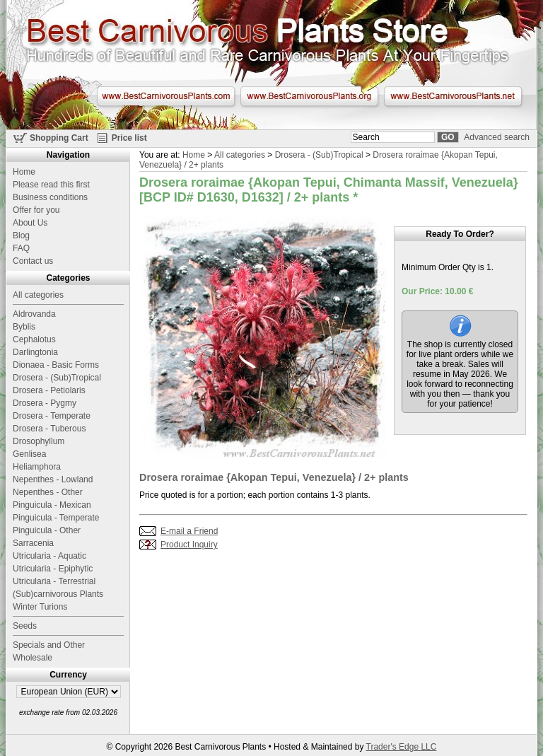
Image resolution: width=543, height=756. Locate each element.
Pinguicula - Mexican (52, 505)
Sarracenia (33, 543)
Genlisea (29, 454)
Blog (21, 235)
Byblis (24, 327)
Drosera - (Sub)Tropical (319, 155)
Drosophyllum (39, 441)
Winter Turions (40, 607)
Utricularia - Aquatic (49, 556)
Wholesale (33, 658)
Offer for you (36, 210)
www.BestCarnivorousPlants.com (166, 96)
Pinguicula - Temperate (56, 518)
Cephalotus (34, 339)
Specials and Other (49, 645)
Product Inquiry (189, 545)
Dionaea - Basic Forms (56, 365)
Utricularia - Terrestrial (54, 581)
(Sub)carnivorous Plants (58, 594)
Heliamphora (37, 467)
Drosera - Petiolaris (49, 390)
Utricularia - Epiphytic (53, 569)
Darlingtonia (35, 352)
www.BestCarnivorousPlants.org (309, 96)
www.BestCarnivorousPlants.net (453, 96)
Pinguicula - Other (47, 530)
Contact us (33, 261)
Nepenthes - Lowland (53, 479)
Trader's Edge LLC (402, 747)
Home (194, 155)
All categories (240, 155)
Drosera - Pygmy (45, 403)
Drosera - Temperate (52, 416)
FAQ (21, 248)
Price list (129, 138)
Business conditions (50, 197)
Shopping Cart (59, 138)
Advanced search (497, 137)
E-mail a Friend (189, 531)
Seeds (25, 626)
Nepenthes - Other (48, 492)
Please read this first (51, 185)
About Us (30, 223)
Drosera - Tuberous (49, 429)
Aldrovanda (34, 314)
